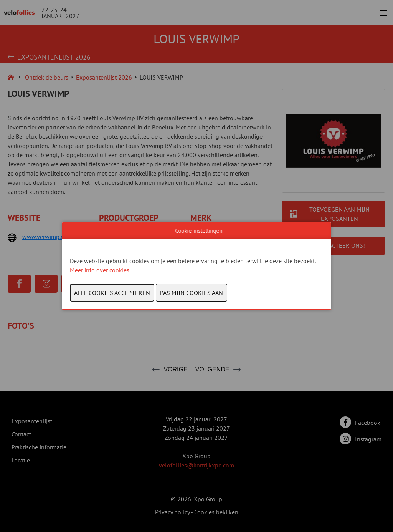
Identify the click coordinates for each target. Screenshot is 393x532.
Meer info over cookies (100, 270)
